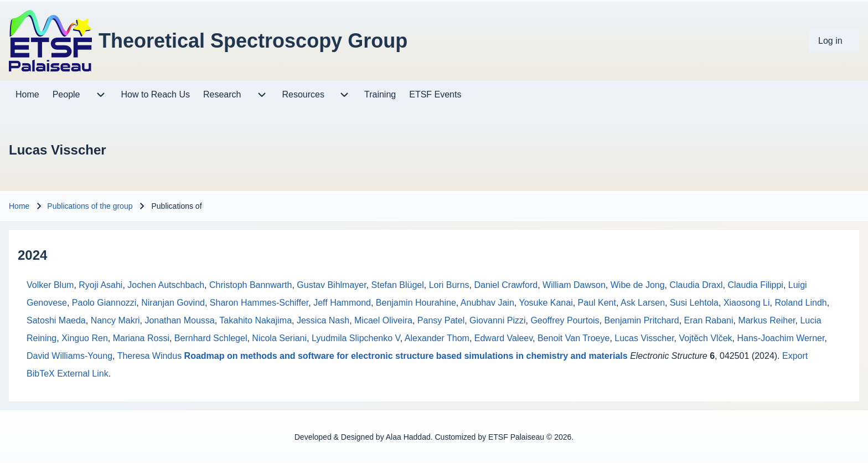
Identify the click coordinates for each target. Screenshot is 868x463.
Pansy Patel (441, 320)
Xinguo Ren (85, 338)
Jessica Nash (323, 320)
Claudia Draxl (696, 285)
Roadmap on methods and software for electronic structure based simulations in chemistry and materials (406, 356)
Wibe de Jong (638, 285)
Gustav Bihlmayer (331, 285)
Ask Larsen (643, 303)
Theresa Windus (150, 356)
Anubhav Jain (487, 303)
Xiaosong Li (747, 303)
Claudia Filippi (755, 285)
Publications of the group (90, 206)
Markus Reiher (766, 320)
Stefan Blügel (398, 285)
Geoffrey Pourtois (565, 320)
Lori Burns (449, 285)
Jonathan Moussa (179, 320)
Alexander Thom (437, 338)
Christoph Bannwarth (250, 285)
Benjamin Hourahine (416, 303)
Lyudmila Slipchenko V (356, 338)
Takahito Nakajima (255, 320)
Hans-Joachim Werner (781, 338)
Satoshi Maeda (56, 320)
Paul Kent (597, 303)
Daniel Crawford (506, 285)
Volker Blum (50, 285)
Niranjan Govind (173, 303)
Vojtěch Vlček (706, 338)
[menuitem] (834, 41)
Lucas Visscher (644, 338)
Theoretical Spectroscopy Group (253, 41)
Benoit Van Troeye (573, 338)
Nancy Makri (115, 320)
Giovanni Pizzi (497, 320)
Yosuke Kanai (546, 303)
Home (19, 206)
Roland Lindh (800, 303)
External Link (83, 374)
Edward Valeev (503, 338)
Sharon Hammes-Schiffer (259, 303)
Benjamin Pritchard (641, 320)
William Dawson (574, 285)
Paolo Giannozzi (104, 303)
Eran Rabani (709, 320)
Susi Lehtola (694, 303)
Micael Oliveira (383, 320)
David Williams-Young (69, 356)
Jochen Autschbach (166, 285)
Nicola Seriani (279, 338)
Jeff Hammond (342, 303)
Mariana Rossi (141, 338)
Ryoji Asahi (100, 285)
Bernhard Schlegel (211, 338)
